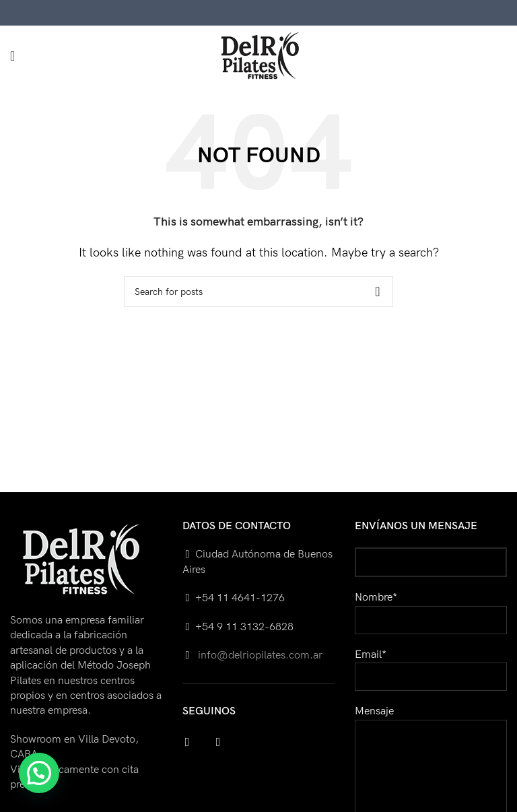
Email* (431, 666)
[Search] (258, 292)
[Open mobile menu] (12, 56)
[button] (39, 773)
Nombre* (431, 608)
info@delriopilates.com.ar (259, 655)
